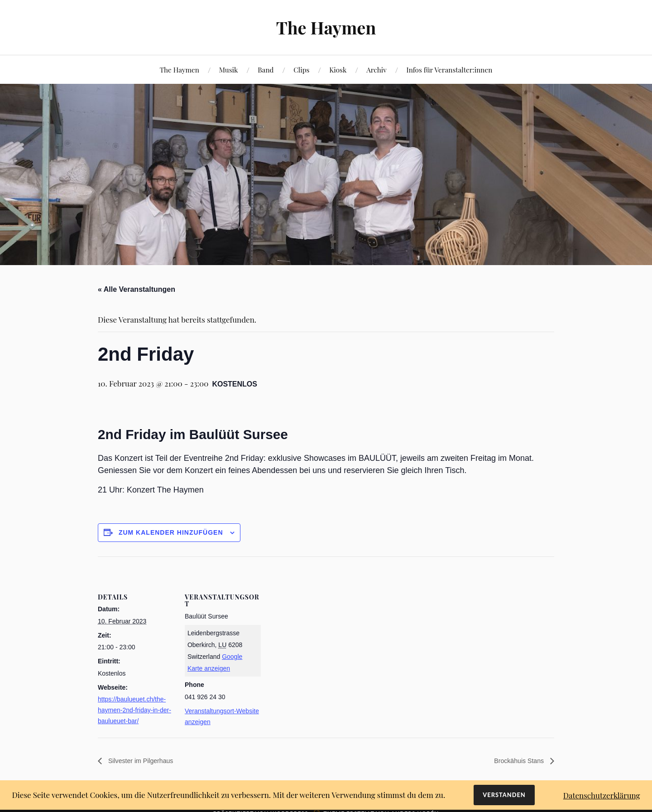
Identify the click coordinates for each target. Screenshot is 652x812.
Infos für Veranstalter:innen (449, 70)
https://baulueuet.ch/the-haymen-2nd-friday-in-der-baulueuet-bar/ (134, 710)
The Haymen (326, 27)
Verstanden (504, 795)
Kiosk (338, 70)
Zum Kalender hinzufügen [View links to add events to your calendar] (171, 532)
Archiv (376, 70)
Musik (229, 70)
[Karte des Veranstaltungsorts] (319, 619)
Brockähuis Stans (516, 761)
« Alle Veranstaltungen (137, 289)
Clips (301, 70)
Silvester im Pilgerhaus (144, 761)
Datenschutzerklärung (602, 795)
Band (266, 70)
